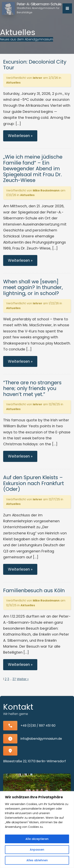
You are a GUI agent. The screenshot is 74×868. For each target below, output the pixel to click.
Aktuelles (13, 83)
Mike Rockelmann (46, 190)
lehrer (37, 78)
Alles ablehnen (37, 860)
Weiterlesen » (20, 136)
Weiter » (23, 679)
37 (14, 679)
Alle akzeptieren (37, 839)
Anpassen (37, 850)
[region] (37, 830)
